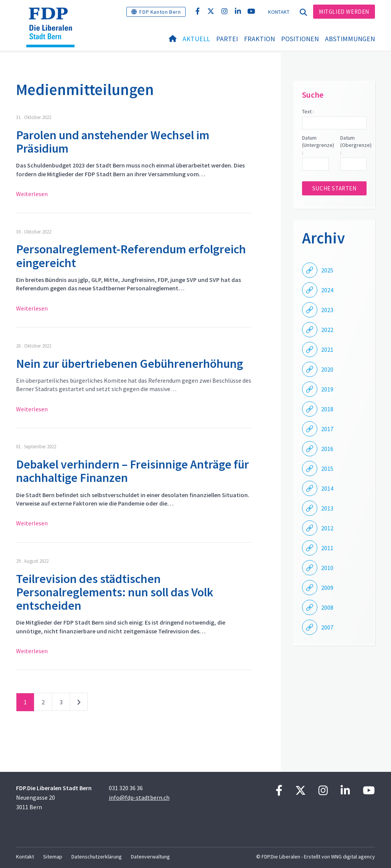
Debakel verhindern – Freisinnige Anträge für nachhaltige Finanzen (132, 471)
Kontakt (279, 12)
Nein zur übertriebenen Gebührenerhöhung (130, 364)
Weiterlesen (32, 194)
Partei (227, 39)
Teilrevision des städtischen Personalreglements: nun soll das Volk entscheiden (115, 592)
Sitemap (53, 857)
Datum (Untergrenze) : (315, 145)
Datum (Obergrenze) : (353, 145)
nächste (79, 704)
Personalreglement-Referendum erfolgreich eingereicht (131, 256)
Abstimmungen (350, 39)
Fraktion (259, 39)
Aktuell (196, 39)
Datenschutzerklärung (97, 857)
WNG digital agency (353, 857)
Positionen (300, 39)
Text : (308, 111)
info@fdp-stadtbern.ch (139, 797)
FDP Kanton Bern (160, 12)
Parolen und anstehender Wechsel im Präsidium (113, 142)
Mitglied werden (344, 12)
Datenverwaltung (150, 857)
